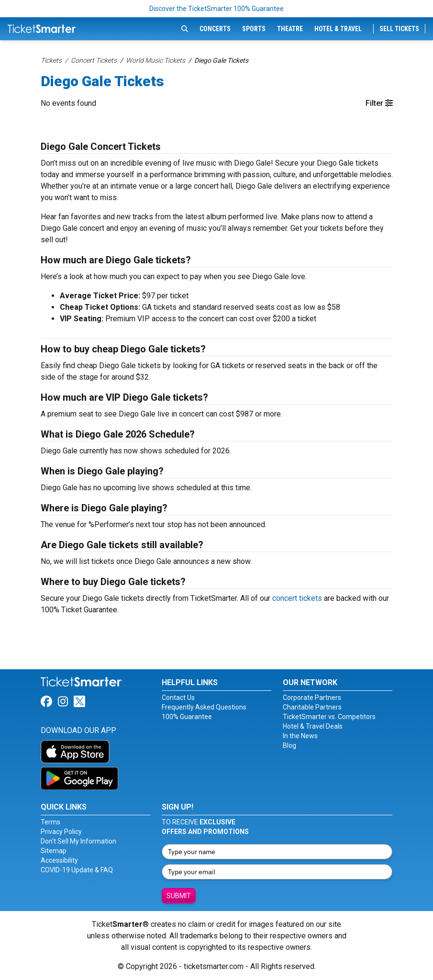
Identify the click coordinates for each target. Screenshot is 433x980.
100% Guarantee (187, 717)
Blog (289, 745)
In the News (300, 736)
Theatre (290, 29)
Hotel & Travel (338, 29)
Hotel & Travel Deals (313, 726)
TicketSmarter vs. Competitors (329, 717)
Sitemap (54, 851)
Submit (179, 896)
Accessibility (59, 860)
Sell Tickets (399, 29)
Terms (50, 822)
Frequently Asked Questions (204, 707)
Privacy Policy (61, 832)
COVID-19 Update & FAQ (77, 870)
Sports (254, 29)
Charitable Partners (312, 707)
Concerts (215, 29)
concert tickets (297, 598)
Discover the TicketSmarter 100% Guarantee (216, 9)
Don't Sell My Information (78, 841)
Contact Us (178, 698)
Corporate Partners (312, 698)
